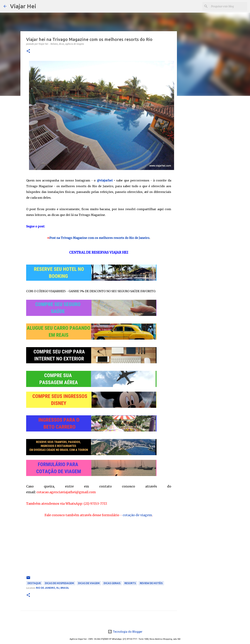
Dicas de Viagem (89, 583)
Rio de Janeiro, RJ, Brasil (53, 588)
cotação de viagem (137, 515)
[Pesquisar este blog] (228, 6)
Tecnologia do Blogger (125, 632)
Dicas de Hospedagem (59, 583)
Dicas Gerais (112, 583)
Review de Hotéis (151, 583)
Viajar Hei (23, 6)
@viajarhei (105, 180)
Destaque (34, 583)
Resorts (130, 583)
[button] (28, 51)
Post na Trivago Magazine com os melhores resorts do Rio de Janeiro (99, 238)
